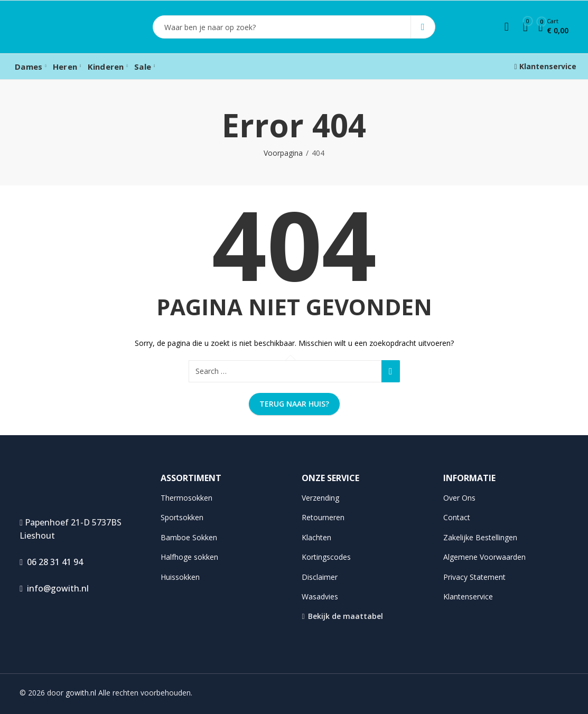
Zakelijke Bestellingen (480, 537)
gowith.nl (81, 693)
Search (423, 27)
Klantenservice (545, 66)
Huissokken (180, 577)
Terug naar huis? (294, 404)
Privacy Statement (474, 577)
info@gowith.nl (54, 588)
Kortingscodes (326, 557)
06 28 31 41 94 (51, 562)
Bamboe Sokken (189, 537)
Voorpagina (283, 153)
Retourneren (323, 517)
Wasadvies (320, 596)
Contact (457, 517)
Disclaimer (320, 577)
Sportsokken (182, 517)
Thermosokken (186, 498)
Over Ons (459, 498)
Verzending (320, 498)
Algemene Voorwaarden (484, 557)
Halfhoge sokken (189, 557)
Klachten (316, 537)
